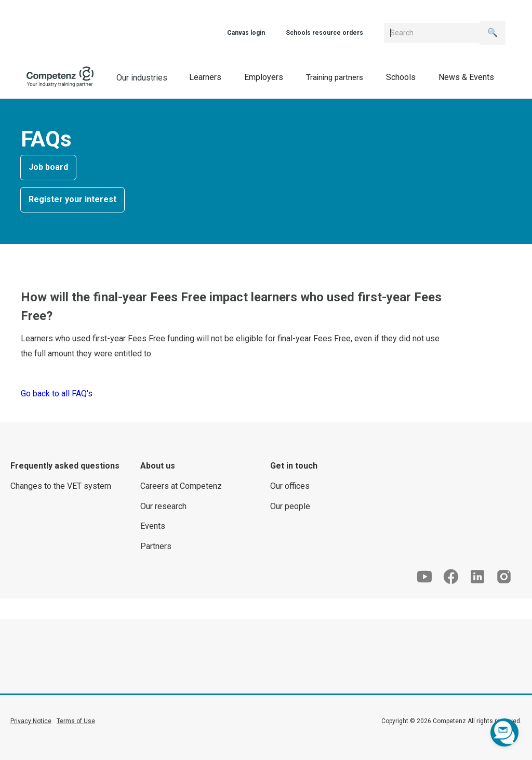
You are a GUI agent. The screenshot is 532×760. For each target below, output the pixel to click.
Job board (48, 167)
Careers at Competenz (181, 486)
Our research (163, 506)
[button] (205, 77)
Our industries (142, 78)
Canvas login (246, 33)
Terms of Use (76, 721)
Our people (290, 506)
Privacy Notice (31, 721)
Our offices (290, 486)
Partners (156, 546)
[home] (60, 77)
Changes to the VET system (61, 486)
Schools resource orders (324, 33)
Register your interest (72, 199)
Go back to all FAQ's (57, 394)
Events (153, 526)
